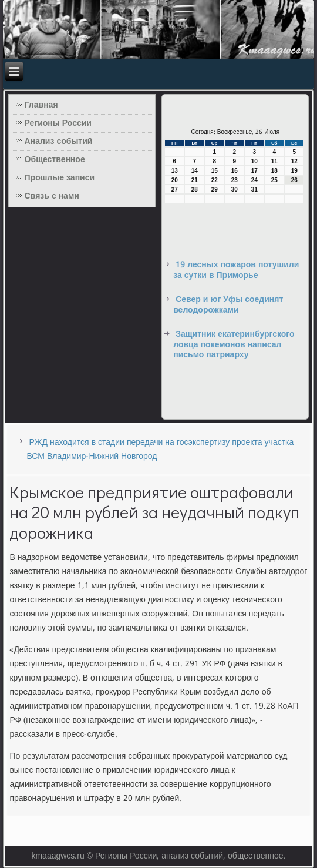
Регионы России (58, 123)
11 (274, 161)
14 (195, 171)
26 (294, 180)
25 (274, 180)
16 (235, 171)
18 (274, 171)
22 (215, 180)
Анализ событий (59, 142)
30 (235, 190)
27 (175, 190)
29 (215, 190)
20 (175, 180)
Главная (41, 105)
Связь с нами (52, 196)
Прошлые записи (60, 178)
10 (254, 161)
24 (254, 180)
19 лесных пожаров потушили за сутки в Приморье (236, 270)
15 (215, 171)
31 (254, 190)
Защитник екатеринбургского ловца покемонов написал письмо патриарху (234, 345)
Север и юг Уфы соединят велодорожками (228, 305)
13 (175, 171)
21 (195, 180)
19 (294, 171)
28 (195, 190)
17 (254, 171)
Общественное (55, 160)
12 (294, 161)
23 (235, 180)
